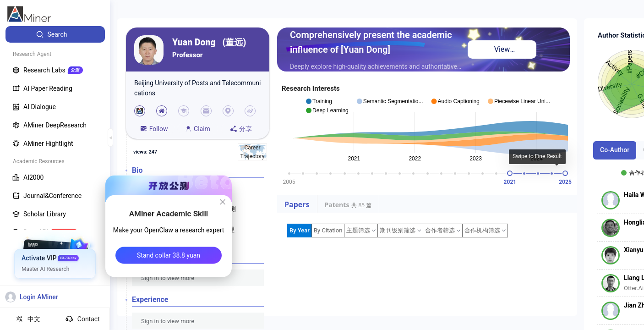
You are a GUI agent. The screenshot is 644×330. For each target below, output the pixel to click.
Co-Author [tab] (615, 150)
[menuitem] (55, 34)
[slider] (510, 173)
